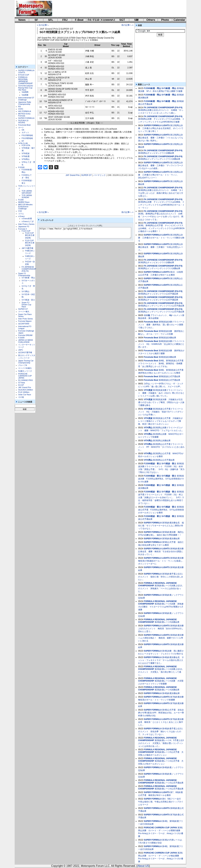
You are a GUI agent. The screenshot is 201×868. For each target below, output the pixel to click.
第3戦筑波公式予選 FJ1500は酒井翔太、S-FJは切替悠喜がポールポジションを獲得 (161, 510)
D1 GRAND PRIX (26, 380)
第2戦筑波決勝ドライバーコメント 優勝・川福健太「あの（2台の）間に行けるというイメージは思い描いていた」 (161, 393)
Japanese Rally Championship (25, 103)
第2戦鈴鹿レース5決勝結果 (167, 622)
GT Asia (22, 383)
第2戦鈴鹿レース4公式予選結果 (169, 789)
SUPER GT (23, 309)
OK (23, 130)
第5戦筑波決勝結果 (168, 338)
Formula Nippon (25, 321)
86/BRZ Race (24, 202)
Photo (165, 20)
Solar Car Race (25, 395)
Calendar (179, 20)
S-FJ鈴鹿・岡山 (28, 278)
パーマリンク (99, 175)
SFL (51, 20)
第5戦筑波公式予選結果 (170, 376)
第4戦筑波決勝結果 (168, 357)
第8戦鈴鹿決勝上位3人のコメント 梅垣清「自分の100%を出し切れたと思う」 (161, 629)
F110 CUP (26, 231)
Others (151, 20)
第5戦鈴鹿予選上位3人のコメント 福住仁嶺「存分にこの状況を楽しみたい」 (161, 577)
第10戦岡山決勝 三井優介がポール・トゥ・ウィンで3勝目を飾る (161, 238)
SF (36, 20)
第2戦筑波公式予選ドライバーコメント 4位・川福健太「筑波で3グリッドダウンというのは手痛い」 (161, 412)
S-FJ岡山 (25, 291)
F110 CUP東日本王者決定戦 (30, 235)
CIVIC (21, 109)
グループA (23, 365)
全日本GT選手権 (25, 352)
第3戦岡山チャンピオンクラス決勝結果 (156, 262)
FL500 (21, 200)
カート (21, 127)
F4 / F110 (94, 20)
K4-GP (21, 385)
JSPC (21, 350)
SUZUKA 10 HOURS (23, 122)
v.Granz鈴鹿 (27, 218)
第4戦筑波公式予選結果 (170, 380)
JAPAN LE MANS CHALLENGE (26, 341)
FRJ (65, 20)
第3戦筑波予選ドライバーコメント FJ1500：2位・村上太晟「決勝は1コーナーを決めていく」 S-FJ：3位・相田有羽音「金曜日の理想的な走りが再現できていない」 (161, 497)
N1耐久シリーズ (25, 371)
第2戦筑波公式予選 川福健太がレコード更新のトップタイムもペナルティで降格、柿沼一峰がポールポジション (160, 421)
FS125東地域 (27, 135)
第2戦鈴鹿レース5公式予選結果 (169, 783)
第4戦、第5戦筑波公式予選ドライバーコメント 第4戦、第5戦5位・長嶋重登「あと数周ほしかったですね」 (161, 364)
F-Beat (79, 20)
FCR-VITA (26, 145)
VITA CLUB (23, 143)
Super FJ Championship (24, 274)
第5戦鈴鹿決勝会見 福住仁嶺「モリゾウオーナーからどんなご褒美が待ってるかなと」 (161, 526)
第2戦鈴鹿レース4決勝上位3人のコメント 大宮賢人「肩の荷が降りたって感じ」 (160, 672)
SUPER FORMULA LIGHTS (157, 125)
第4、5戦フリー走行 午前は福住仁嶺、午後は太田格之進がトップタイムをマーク (161, 802)
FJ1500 (21, 167)
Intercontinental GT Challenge (26, 99)
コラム (21, 214)
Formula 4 (22, 229)
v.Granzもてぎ (28, 221)
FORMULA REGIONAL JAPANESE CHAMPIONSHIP (25, 80)
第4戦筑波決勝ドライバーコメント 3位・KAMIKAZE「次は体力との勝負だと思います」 (161, 344)
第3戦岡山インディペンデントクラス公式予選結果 (161, 312)
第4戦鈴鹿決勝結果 (171, 693)
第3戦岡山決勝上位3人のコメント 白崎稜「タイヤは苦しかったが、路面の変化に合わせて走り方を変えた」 (161, 193)
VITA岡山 (26, 159)
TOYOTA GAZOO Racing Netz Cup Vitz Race (26, 88)
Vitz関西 (25, 92)
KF (23, 141)
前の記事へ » (127, 25)
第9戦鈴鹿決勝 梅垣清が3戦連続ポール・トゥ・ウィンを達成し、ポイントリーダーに (162, 561)
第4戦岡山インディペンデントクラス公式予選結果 (161, 306)
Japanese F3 (24, 227)
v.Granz (21, 216)
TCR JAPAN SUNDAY (27, 196)
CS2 (20, 211)
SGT (122, 20)
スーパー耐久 (24, 312)
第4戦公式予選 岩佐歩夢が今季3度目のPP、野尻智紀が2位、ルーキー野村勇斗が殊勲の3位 (161, 713)
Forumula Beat (24, 125)
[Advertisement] (117, 9)
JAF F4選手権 (27, 248)
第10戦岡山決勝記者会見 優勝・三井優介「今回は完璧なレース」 (161, 247)
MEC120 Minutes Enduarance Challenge (25, 207)
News (22, 20)
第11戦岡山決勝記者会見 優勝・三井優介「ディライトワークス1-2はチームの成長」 (161, 165)
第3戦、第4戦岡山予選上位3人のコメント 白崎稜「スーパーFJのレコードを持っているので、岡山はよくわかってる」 (161, 217)
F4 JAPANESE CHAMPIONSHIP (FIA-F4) (29, 269)
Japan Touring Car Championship (26, 362)
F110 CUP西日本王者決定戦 (30, 243)
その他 (21, 397)
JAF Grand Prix (25, 387)
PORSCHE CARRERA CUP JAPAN (25, 376)
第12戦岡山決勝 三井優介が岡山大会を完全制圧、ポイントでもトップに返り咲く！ (161, 128)
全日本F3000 (24, 324)
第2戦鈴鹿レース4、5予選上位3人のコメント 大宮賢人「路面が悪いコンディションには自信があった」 (161, 743)
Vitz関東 (25, 95)
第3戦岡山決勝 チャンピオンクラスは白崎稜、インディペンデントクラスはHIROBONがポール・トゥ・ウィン (161, 205)
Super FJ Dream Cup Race (26, 305)
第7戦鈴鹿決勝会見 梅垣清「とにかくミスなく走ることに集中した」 (161, 722)
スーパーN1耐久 (25, 368)
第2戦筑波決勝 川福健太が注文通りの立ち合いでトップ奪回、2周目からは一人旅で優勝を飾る (161, 402)
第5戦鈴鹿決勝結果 (171, 539)
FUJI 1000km (24, 392)
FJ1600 (21, 338)
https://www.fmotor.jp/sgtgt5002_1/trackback (88, 233)
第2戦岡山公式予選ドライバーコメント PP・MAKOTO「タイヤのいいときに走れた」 (161, 447)
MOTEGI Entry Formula (24, 115)
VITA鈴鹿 (26, 156)
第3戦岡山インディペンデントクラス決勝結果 (159, 268)
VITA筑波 (26, 153)
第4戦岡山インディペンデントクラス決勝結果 (159, 159)
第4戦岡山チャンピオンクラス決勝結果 (156, 153)
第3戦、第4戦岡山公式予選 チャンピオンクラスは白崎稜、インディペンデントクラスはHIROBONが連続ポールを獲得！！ (161, 228)
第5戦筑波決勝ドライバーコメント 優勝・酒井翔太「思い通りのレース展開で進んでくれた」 (161, 325)
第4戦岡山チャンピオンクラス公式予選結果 (158, 294)
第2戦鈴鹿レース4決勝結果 (167, 690)
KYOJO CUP (24, 75)
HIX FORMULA (25, 111)
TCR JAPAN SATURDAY (27, 192)
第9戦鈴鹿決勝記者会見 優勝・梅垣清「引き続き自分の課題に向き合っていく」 (161, 552)
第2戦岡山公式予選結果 (164, 460)
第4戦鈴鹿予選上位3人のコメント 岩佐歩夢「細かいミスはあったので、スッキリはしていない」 (161, 731)
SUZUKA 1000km (26, 390)
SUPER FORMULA (26, 118)
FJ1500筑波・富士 (152, 464)
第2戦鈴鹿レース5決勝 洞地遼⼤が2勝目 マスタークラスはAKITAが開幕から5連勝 (161, 607)
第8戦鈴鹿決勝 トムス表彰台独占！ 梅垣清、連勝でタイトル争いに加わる (162, 638)
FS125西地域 (27, 138)
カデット (25, 132)
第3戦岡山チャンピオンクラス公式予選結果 (158, 300)
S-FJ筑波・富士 (28, 300)
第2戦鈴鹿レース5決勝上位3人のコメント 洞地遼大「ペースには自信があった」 (160, 588)
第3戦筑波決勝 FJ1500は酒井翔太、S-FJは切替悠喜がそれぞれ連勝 (161, 479)
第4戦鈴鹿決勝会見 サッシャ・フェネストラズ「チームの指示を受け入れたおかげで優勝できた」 (161, 660)
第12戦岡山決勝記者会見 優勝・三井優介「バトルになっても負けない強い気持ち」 (161, 138)
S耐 (137, 20)
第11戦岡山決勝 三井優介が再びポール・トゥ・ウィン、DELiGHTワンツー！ (160, 175)
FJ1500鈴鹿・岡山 (152, 88)
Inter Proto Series (26, 319)
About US (143, 866)
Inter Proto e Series (26, 224)
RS (20, 107)
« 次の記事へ (43, 25)
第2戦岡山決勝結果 (162, 441)
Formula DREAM (25, 335)
